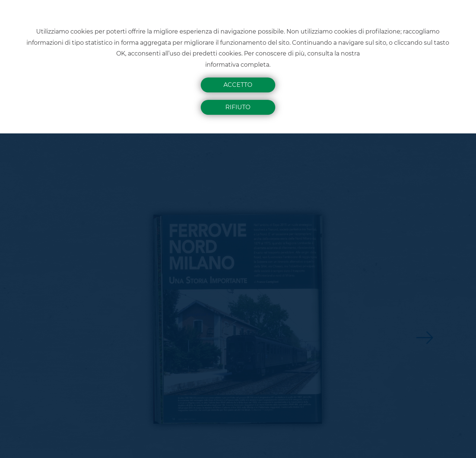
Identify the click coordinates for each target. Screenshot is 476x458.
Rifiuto (238, 107)
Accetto (238, 85)
